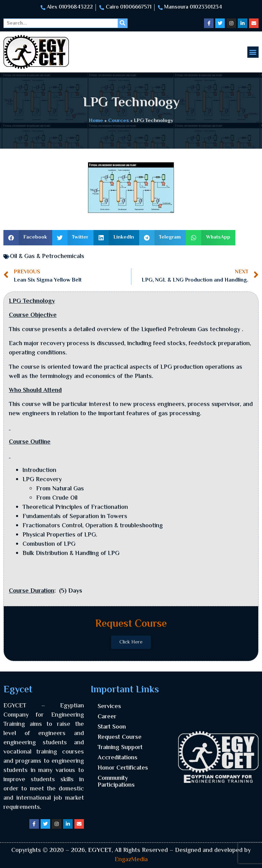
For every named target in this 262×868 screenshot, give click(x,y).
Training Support (120, 748)
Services (109, 707)
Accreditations (118, 758)
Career (107, 717)
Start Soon (112, 727)
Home (96, 121)
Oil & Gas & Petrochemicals (47, 257)
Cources (119, 121)
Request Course (120, 737)
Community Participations (116, 782)
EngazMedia (131, 860)
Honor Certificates (123, 768)
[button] (253, 52)
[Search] (122, 23)
